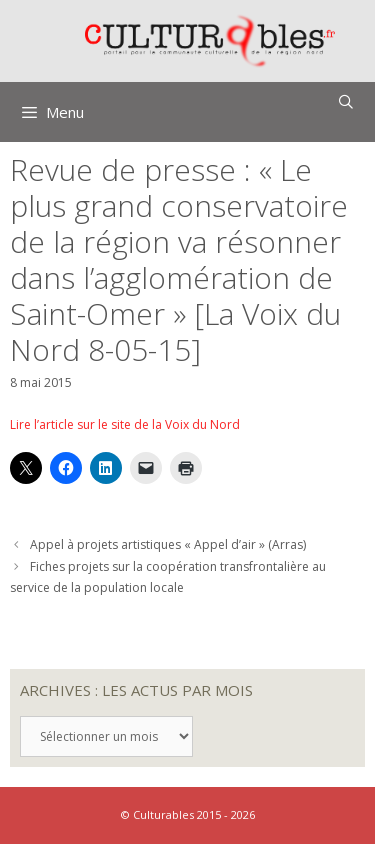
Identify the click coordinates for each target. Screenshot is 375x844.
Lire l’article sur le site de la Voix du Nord (125, 424)
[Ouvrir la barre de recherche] (346, 102)
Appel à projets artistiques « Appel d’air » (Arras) (168, 544)
